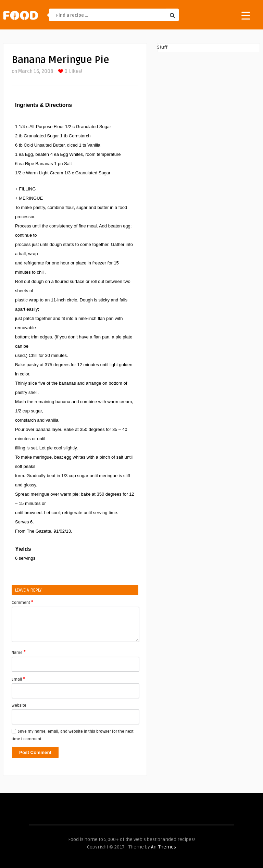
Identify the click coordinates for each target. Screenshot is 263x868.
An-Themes (164, 847)
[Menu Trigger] (246, 15)
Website (19, 705)
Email (18, 679)
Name (19, 652)
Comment (22, 602)
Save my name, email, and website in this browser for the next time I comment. (73, 735)
